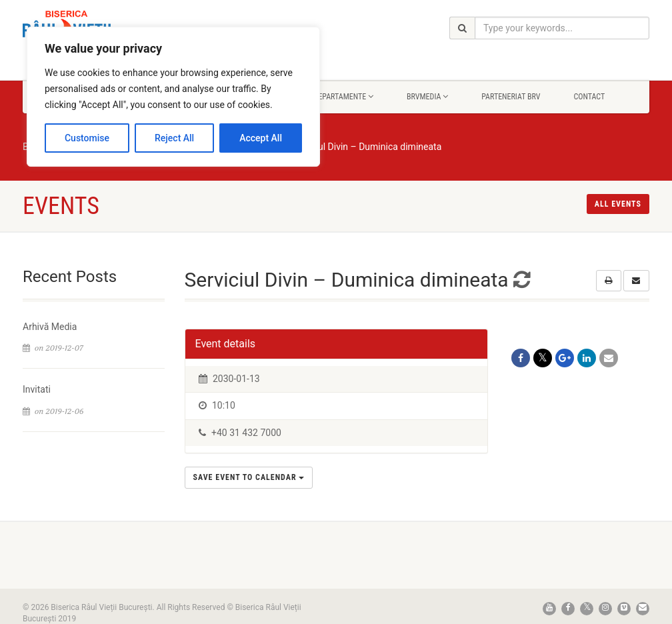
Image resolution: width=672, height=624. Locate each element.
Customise (87, 138)
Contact (589, 97)
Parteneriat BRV (511, 97)
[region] (173, 97)
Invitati (37, 389)
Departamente (344, 97)
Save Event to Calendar (249, 477)
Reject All (174, 138)
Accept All (261, 138)
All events (618, 204)
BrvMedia (427, 97)
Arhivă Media (50, 327)
